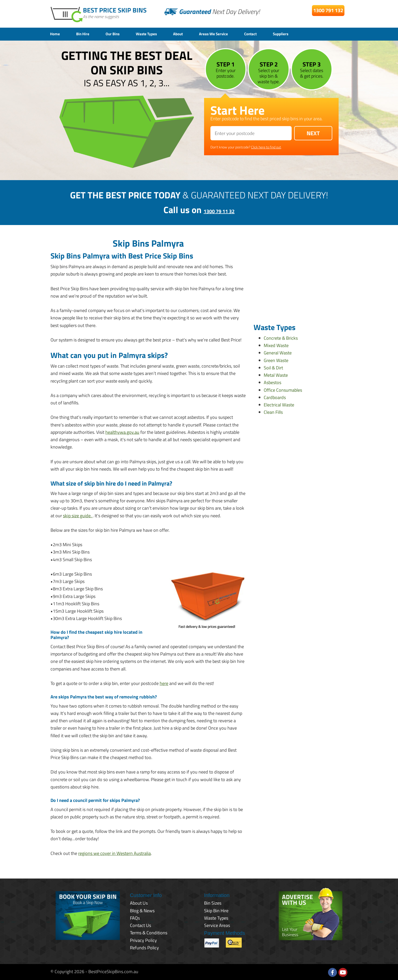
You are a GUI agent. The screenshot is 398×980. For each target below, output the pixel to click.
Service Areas (217, 925)
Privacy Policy (143, 940)
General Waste (278, 352)
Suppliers (310, 34)
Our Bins (120, 34)
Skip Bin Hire (216, 910)
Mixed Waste (276, 345)
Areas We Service (234, 34)
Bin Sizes (213, 902)
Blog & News (142, 910)
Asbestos (272, 382)
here (164, 683)
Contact (276, 34)
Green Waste (276, 360)
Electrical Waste (279, 404)
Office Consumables (283, 389)
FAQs (135, 917)
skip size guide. (78, 515)
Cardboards (275, 397)
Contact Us (140, 925)
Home (56, 34)
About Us (139, 902)
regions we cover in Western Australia (114, 853)
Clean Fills (273, 412)
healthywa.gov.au (122, 431)
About (194, 34)
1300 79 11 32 (219, 209)
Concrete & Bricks (281, 337)
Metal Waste (276, 374)
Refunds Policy (144, 947)
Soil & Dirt (273, 367)
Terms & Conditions (149, 932)
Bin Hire (87, 34)
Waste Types (158, 34)
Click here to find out (266, 146)
